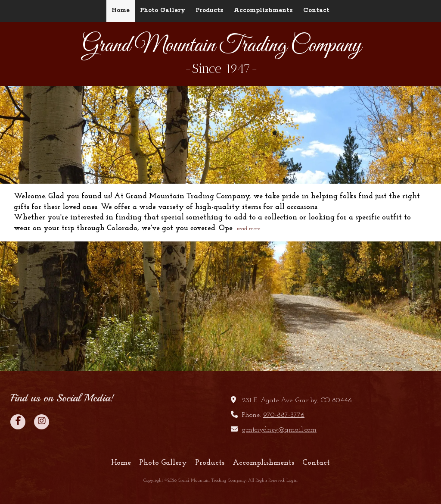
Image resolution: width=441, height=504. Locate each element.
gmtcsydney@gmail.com (279, 430)
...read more (247, 229)
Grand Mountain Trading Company (222, 46)
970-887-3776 (284, 415)
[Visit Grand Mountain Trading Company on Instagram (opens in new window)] (42, 422)
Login (292, 481)
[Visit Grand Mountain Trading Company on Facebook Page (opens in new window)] (18, 422)
